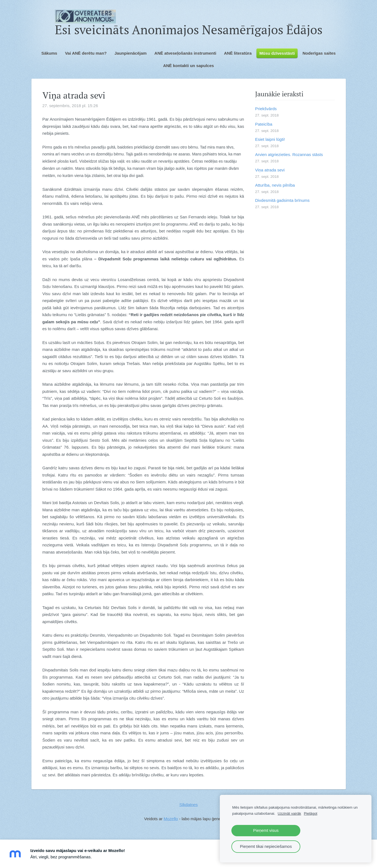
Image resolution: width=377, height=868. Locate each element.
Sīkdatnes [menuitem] (188, 805)
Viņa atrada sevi (270, 170)
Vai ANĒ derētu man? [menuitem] (86, 53)
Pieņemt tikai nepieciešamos (266, 846)
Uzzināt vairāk (289, 813)
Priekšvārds (266, 109)
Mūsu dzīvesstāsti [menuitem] (277, 53)
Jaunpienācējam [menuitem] (131, 53)
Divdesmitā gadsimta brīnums (282, 200)
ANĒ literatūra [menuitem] (238, 53)
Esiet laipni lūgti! (270, 139)
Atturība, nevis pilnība (275, 185)
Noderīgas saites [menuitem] (319, 53)
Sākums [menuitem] (49, 53)
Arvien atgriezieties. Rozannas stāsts (289, 154)
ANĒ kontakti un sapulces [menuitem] (188, 66)
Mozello (171, 819)
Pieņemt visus (266, 830)
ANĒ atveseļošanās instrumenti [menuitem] (185, 53)
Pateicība (264, 124)
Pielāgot (311, 813)
